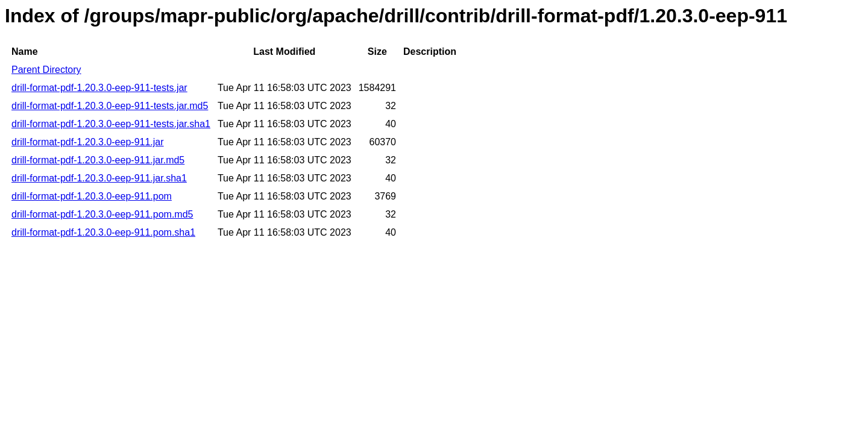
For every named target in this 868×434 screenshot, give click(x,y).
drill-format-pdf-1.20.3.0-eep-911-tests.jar (99, 88)
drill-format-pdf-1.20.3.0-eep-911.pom (92, 196)
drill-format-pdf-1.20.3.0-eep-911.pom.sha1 (103, 232)
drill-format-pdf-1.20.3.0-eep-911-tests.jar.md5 (110, 106)
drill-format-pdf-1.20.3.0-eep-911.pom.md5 (102, 214)
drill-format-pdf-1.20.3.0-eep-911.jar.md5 (98, 160)
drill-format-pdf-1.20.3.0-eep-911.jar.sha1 (99, 178)
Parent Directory (46, 70)
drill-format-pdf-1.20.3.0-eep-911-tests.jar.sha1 (111, 124)
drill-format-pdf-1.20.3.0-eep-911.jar (88, 142)
